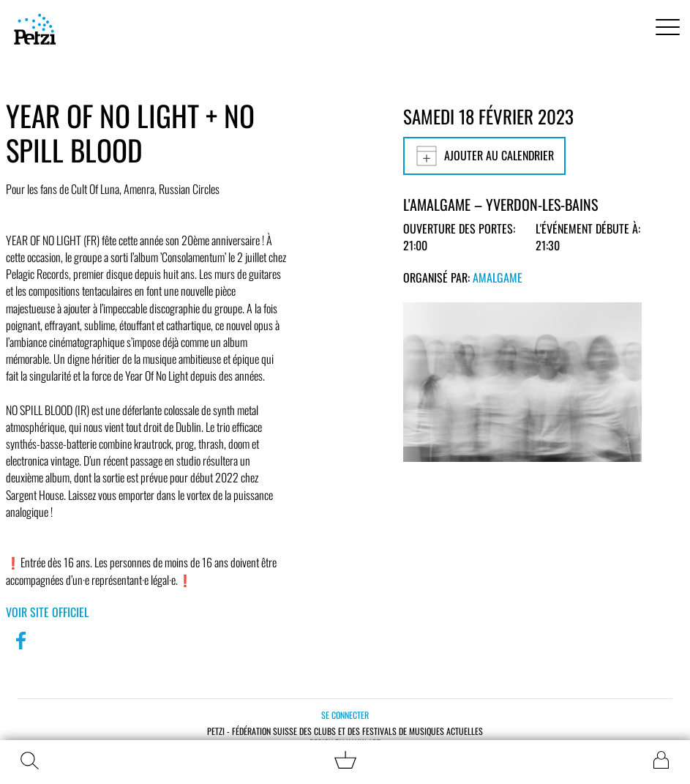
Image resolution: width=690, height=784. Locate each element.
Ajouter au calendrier (484, 156)
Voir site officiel (47, 612)
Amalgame (498, 277)
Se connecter (345, 715)
